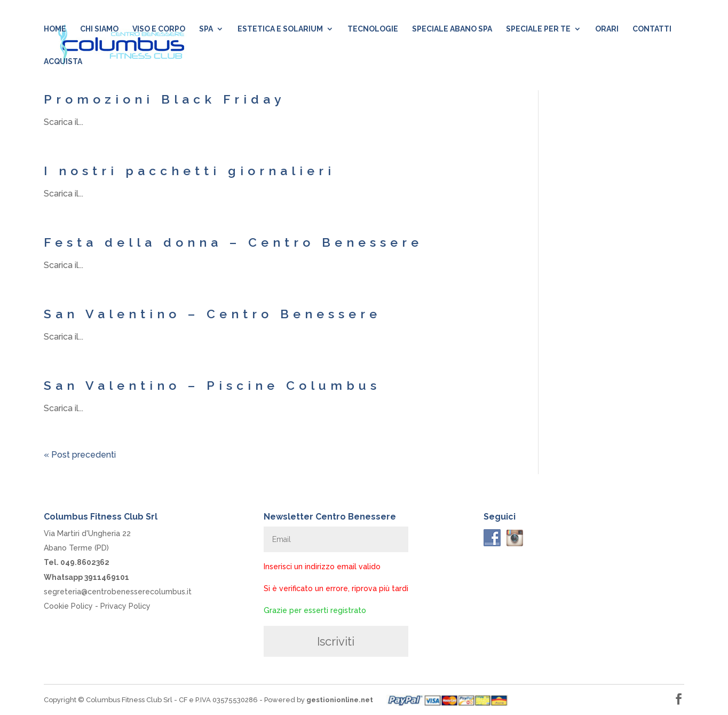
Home (55, 29)
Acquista (63, 62)
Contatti (652, 29)
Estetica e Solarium (280, 29)
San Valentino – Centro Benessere (212, 314)
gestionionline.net (340, 700)
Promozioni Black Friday (165, 99)
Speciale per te (538, 29)
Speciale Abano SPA (452, 29)
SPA (206, 29)
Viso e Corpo (159, 29)
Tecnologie (373, 29)
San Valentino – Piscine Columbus (212, 385)
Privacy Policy (125, 606)
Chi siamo (99, 29)
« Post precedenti (80, 455)
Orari (607, 29)
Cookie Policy (68, 606)
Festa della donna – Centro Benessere (233, 242)
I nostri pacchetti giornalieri (189, 171)
